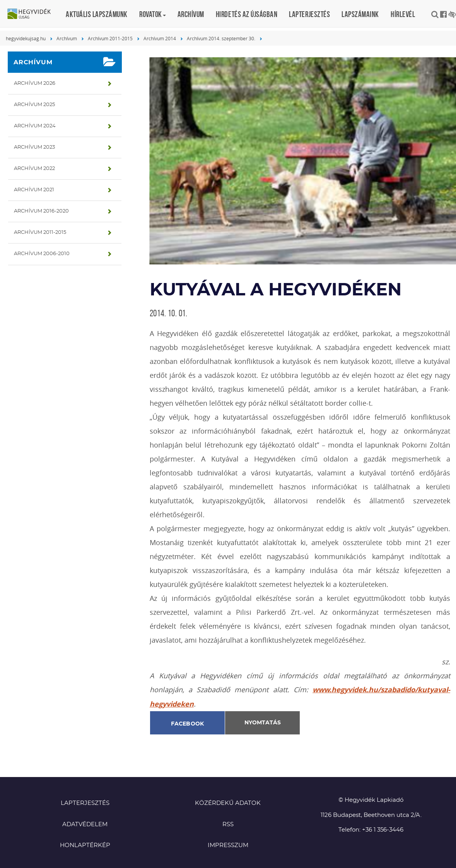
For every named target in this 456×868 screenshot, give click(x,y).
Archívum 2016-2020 (41, 211)
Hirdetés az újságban (247, 14)
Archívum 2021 (34, 190)
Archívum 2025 (34, 105)
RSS (228, 824)
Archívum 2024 (35, 126)
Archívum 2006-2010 (42, 254)
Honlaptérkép (85, 845)
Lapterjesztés (309, 14)
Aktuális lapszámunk (97, 14)
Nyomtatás (263, 723)
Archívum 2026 (35, 83)
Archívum (191, 14)
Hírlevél (403, 14)
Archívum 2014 (160, 38)
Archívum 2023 (34, 147)
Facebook (188, 724)
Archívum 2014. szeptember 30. (221, 38)
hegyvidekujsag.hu (26, 38)
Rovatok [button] (153, 14)
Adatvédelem (85, 824)
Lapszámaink (360, 14)
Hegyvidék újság (33, 14)
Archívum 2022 (34, 169)
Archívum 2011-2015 (110, 38)
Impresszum (228, 845)
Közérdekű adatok (228, 803)
